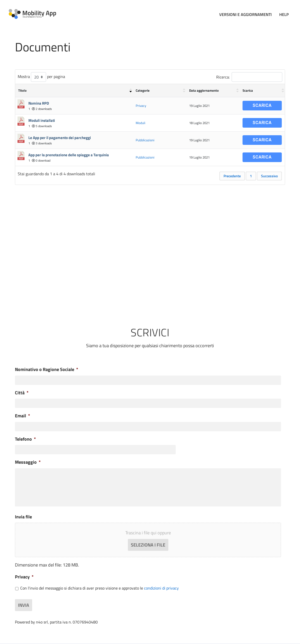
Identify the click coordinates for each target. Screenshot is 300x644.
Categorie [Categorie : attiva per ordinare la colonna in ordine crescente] (143, 89)
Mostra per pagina (41, 76)
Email (23, 415)
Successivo (269, 175)
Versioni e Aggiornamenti (245, 14)
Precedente (232, 175)
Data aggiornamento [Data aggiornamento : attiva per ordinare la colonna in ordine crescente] (204, 89)
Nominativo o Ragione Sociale (47, 368)
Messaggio (28, 461)
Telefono (25, 438)
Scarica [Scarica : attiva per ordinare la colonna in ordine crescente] (248, 89)
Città (22, 392)
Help (284, 14)
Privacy (141, 105)
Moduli (141, 122)
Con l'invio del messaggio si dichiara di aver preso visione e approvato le (99, 589)
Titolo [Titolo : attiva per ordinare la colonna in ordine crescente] (22, 89)
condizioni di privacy (161, 589)
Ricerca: (249, 76)
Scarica (262, 104)
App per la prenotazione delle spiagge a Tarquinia (69, 154)
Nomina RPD (39, 102)
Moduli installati (42, 119)
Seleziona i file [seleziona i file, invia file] (148, 546)
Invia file (23, 518)
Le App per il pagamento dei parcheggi (60, 137)
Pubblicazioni (145, 139)
